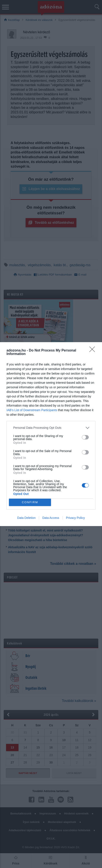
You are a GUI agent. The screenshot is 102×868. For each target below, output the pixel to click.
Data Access (51, 518)
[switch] (85, 437)
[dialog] (51, 434)
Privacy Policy (75, 518)
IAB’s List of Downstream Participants (32, 410)
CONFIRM (30, 502)
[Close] (94, 351)
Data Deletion (26, 518)
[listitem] (51, 428)
